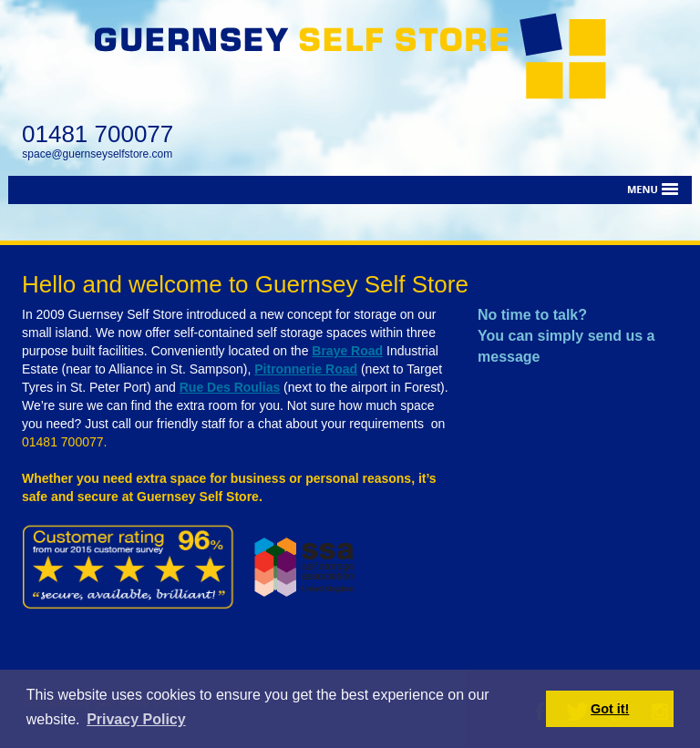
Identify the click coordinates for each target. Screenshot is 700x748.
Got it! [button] (610, 709)
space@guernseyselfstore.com (97, 154)
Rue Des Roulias (230, 387)
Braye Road (347, 351)
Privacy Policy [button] (136, 719)
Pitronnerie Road (306, 369)
